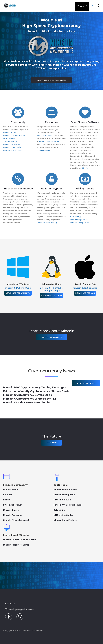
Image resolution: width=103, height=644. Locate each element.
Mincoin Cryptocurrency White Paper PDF (30, 399)
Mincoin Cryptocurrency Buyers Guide (28, 395)
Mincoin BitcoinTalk (12, 147)
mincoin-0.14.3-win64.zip (18, 288)
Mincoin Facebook (12, 144)
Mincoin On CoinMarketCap (68, 505)
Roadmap (52, 443)
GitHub (85, 168)
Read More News (86, 383)
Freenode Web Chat (12, 150)
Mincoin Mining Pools (80, 223)
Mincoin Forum (10, 132)
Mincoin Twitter (11, 510)
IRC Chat (8, 495)
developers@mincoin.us (19, 609)
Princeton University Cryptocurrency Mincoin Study (36, 391)
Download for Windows (18, 293)
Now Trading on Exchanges (52, 80)
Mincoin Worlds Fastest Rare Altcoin (26, 402)
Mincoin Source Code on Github (20, 540)
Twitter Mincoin (10, 141)
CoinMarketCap (44, 150)
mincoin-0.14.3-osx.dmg (85, 288)
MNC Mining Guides (79, 220)
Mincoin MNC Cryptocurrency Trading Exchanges (35, 387)
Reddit (7, 500)
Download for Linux (52, 296)
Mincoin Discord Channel (14, 135)
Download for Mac (85, 293)
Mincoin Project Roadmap (16, 545)
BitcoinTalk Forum (13, 505)
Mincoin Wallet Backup (47, 223)
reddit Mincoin (10, 138)
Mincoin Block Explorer (49, 141)
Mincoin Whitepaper (52, 337)
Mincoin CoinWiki (44, 135)
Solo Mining (75, 217)
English (82, 7)
